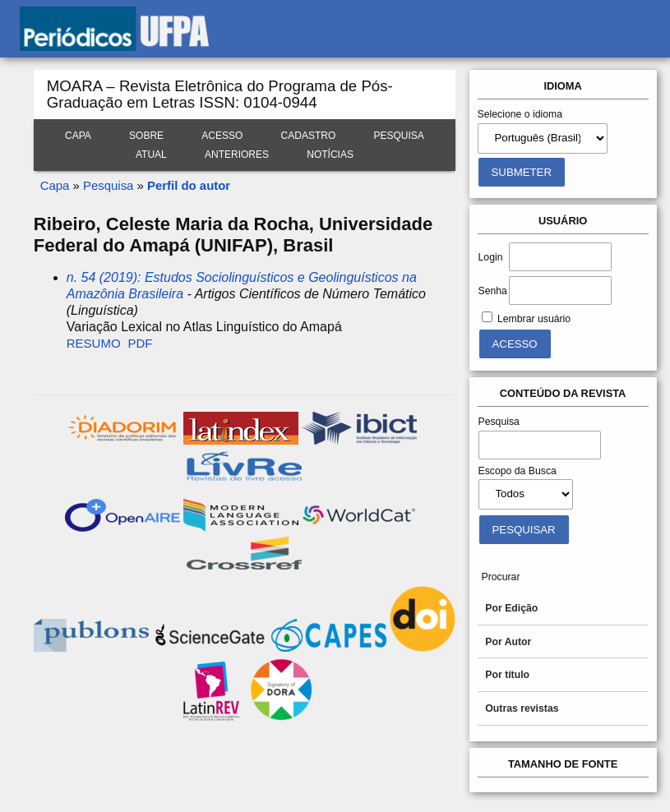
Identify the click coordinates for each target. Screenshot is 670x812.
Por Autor (508, 642)
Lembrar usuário (534, 319)
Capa (78, 136)
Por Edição (511, 608)
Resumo (94, 343)
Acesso (222, 136)
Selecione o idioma (520, 114)
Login (491, 257)
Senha (493, 291)
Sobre (146, 136)
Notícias (330, 155)
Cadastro (309, 136)
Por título (507, 675)
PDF (140, 343)
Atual (151, 155)
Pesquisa (399, 136)
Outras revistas (522, 708)
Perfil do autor (189, 185)
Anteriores (237, 155)
